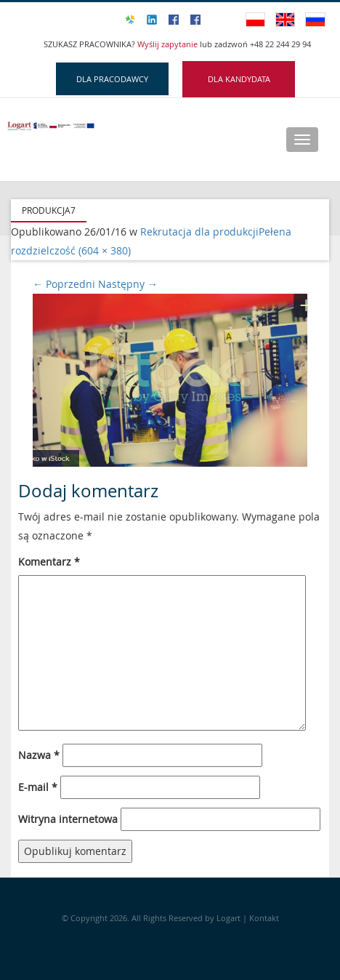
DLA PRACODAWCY (112, 79)
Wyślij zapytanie (169, 44)
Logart (230, 918)
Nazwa (39, 755)
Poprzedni (64, 284)
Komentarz (49, 562)
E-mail (38, 787)
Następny (128, 284)
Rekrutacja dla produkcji (199, 232)
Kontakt (264, 918)
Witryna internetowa (68, 819)
